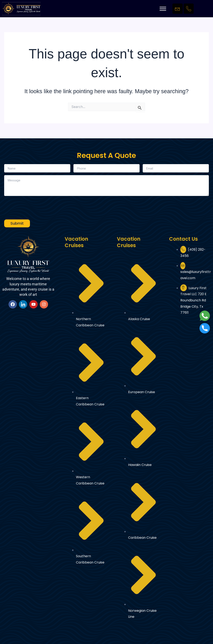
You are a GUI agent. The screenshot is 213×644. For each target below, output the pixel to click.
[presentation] (36, 207)
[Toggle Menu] (163, 9)
